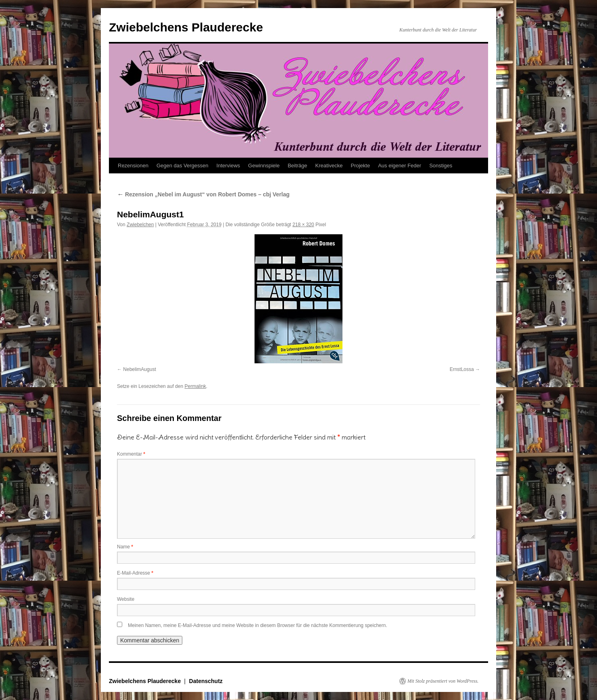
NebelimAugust (139, 369)
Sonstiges (441, 166)
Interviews (229, 166)
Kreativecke (329, 166)
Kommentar (131, 454)
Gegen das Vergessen (183, 166)
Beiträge (297, 166)
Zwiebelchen (140, 225)
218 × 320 (303, 225)
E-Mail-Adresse (135, 573)
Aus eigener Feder (400, 166)
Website (126, 599)
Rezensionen (133, 166)
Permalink (195, 386)
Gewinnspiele (264, 166)
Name (125, 547)
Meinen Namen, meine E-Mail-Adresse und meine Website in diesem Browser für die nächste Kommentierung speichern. (258, 625)
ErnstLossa (462, 369)
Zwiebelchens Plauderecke (186, 27)
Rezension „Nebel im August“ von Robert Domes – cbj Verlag (203, 194)
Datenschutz (206, 681)
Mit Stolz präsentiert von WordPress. (443, 681)
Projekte (360, 166)
